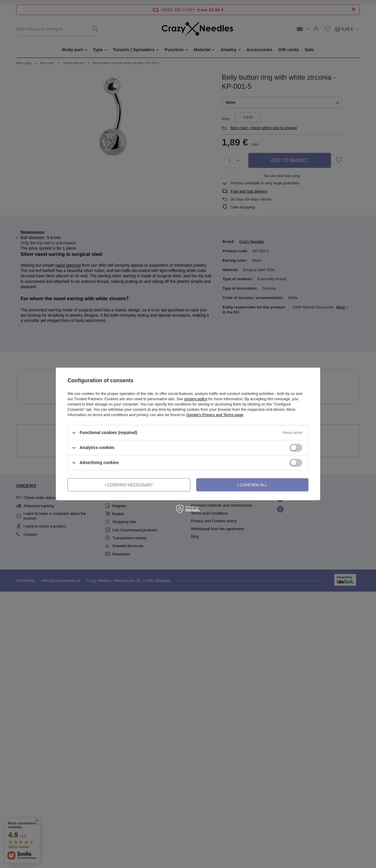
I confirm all (252, 485)
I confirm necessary (129, 485)
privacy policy (196, 399)
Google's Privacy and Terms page (215, 415)
